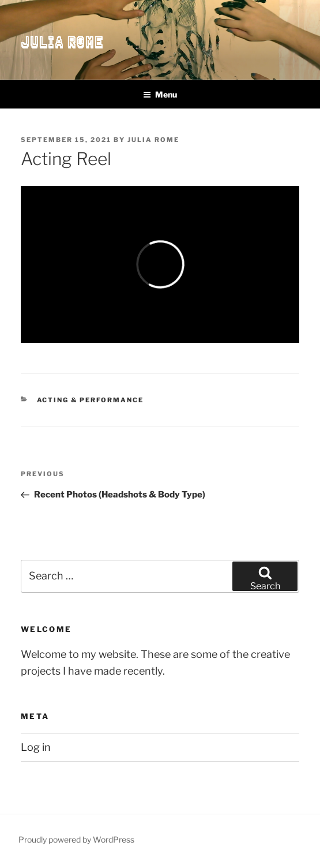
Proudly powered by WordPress (76, 839)
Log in (36, 747)
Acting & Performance (91, 400)
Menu (160, 94)
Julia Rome (62, 40)
